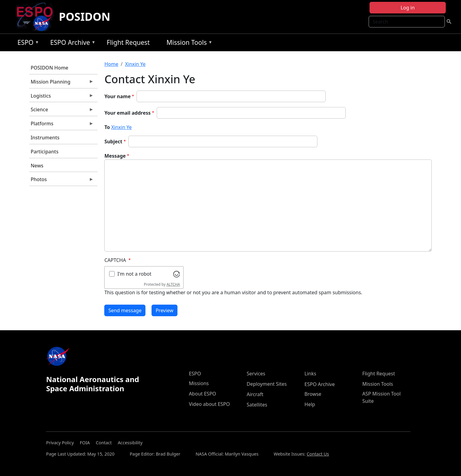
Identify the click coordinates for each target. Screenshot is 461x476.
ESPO (27, 43)
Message (115, 156)
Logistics (62, 97)
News (37, 166)
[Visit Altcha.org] (177, 274)
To (107, 127)
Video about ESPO (209, 404)
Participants (44, 152)
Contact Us (318, 454)
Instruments (45, 138)
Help (310, 404)
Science (62, 111)
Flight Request (128, 42)
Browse (313, 394)
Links (311, 374)
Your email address (127, 113)
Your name (117, 96)
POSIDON (85, 17)
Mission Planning (62, 83)
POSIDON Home (49, 68)
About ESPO (202, 394)
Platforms (62, 125)
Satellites (257, 405)
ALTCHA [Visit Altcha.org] (173, 284)
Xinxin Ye (135, 64)
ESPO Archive (71, 43)
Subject (113, 141)
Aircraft (255, 394)
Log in (408, 8)
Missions (199, 383)
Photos (62, 181)
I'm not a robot (134, 274)
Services (256, 374)
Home (111, 64)
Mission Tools (188, 43)
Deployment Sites (267, 384)
